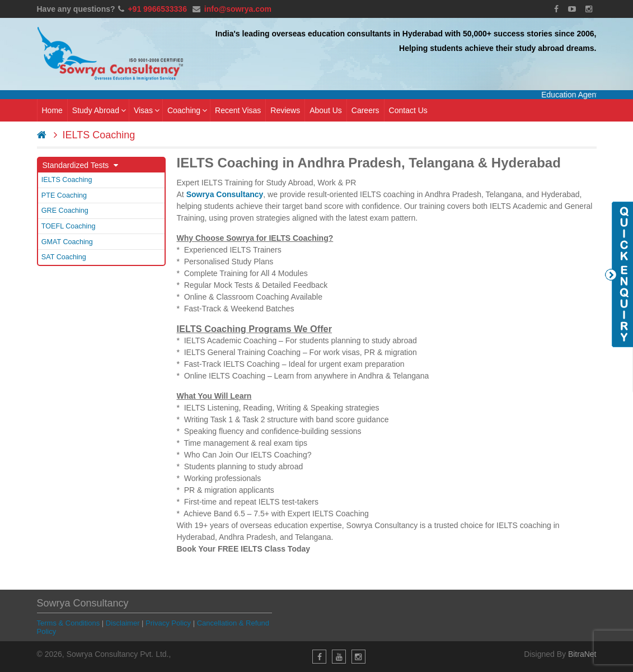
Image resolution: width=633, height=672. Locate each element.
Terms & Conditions (69, 623)
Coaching (187, 110)
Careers (365, 110)
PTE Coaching (64, 195)
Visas (147, 110)
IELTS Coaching (67, 180)
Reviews (285, 110)
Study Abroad (99, 110)
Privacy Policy (168, 623)
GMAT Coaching (67, 242)
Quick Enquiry (619, 274)
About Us (326, 110)
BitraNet (582, 654)
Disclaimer (123, 623)
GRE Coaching (65, 211)
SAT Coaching (64, 257)
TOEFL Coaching (69, 226)
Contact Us (408, 110)
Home (52, 110)
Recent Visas (238, 110)
